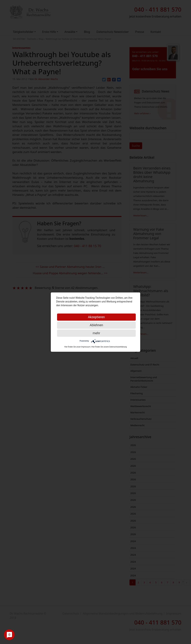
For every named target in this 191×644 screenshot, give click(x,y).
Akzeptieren (96, 317)
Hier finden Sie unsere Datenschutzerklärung (109, 347)
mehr (96, 333)
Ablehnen (96, 325)
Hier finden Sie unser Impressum (77, 347)
